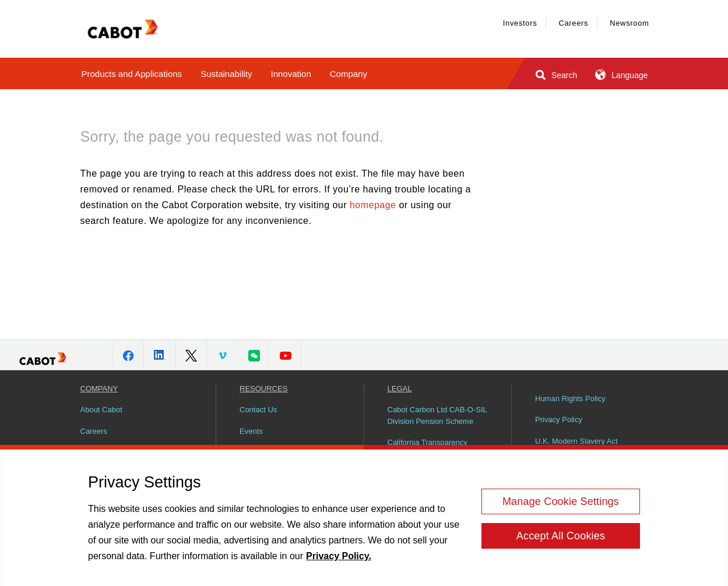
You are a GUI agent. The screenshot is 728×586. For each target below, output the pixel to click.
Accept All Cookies (561, 539)
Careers (573, 23)
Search (555, 75)
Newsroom (629, 23)
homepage (373, 205)
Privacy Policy (559, 420)
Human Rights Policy (570, 399)
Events (251, 431)
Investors (520, 23)
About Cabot (101, 410)
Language (620, 75)
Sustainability (226, 74)
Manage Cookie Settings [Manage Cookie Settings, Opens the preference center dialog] (561, 505)
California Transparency (428, 442)
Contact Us (258, 410)
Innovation (291, 74)
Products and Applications (132, 74)
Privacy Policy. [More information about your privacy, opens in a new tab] (339, 560)
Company (349, 74)
